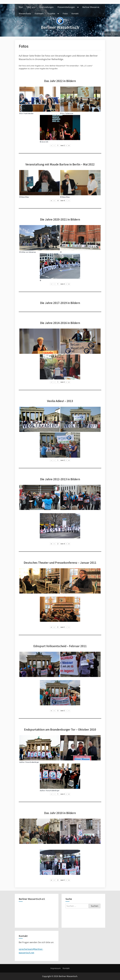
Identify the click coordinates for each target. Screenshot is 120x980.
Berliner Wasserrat (91, 7)
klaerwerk (39, 13)
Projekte (51, 13)
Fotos (65, 13)
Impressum (56, 968)
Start (21, 7)
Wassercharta (25, 13)
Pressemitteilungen (66, 7)
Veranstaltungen (46, 7)
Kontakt (75, 13)
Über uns (31, 7)
